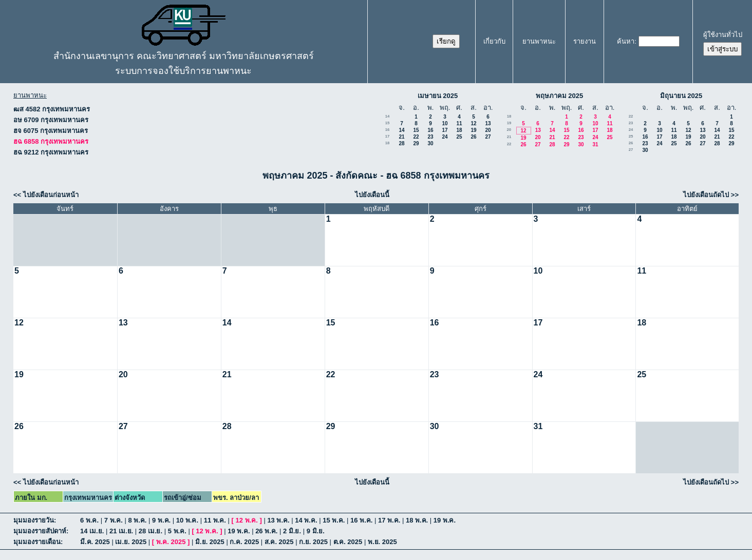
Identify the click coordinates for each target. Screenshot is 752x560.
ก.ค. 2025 (244, 542)
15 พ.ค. (334, 520)
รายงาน (585, 41)
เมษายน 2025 (438, 96)
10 (445, 123)
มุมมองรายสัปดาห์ (40, 531)
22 (416, 137)
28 (401, 143)
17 (445, 130)
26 (473, 137)
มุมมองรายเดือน (37, 542)
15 (388, 123)
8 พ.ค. (137, 520)
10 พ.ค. (187, 520)
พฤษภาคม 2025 (560, 96)
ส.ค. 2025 (279, 542)
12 (473, 123)
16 (388, 130)
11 (459, 123)
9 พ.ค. (161, 520)
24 (445, 137)
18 (459, 130)
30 (430, 143)
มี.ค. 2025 (95, 542)
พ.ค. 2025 (171, 542)
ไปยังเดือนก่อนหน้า (51, 195)
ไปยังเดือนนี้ (372, 195)
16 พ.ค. (361, 520)
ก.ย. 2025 (313, 542)
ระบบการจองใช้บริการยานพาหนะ (183, 71)
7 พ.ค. (114, 520)
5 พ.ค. (177, 531)
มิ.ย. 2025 (210, 542)
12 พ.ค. (247, 520)
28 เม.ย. (151, 531)
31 (595, 144)
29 (416, 143)
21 (401, 137)
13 (488, 123)
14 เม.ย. (92, 531)
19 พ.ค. (445, 520)
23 (430, 137)
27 (488, 137)
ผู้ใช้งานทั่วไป (723, 35)
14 (388, 116)
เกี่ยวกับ (494, 41)
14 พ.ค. (306, 520)
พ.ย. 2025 (382, 542)
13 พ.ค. (278, 520)
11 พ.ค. (215, 520)
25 (459, 137)
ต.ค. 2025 (348, 542)
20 (488, 130)
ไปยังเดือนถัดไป (706, 195)
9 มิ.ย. (316, 531)
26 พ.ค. (266, 531)
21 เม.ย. (121, 531)
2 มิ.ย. (292, 531)
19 (473, 130)
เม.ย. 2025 (131, 542)
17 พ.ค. (389, 520)
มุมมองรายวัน (34, 520)
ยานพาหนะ (539, 41)
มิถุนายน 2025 (681, 96)
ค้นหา (626, 41)
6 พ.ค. (89, 520)
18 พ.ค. (417, 520)
